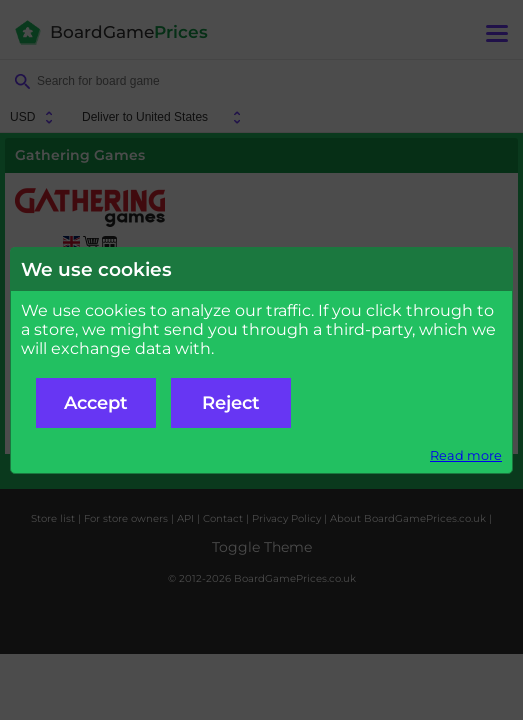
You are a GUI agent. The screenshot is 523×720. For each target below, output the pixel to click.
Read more (466, 455)
